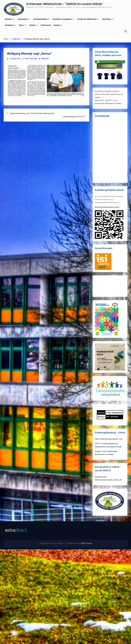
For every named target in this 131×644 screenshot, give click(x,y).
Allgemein (45, 59)
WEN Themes (87, 543)
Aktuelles (8, 19)
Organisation (23, 19)
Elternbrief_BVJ (101, 477)
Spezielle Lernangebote (62, 19)
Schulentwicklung (40, 19)
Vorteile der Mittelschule (87, 19)
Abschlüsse (107, 19)
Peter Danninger (31, 59)
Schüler (32, 25)
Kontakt (57, 25)
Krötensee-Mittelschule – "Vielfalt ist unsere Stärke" (65, 4)
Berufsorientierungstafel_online (107, 207)
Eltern (21, 25)
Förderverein (46, 25)
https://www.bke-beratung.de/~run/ (109, 439)
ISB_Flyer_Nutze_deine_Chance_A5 (108, 480)
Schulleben (9, 25)
